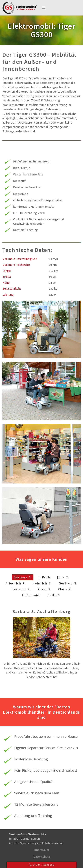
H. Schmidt (31, 595)
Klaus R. (65, 589)
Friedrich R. (16, 583)
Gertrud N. (68, 583)
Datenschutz (41, 856)
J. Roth (45, 577)
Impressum (41, 850)
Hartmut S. (21, 589)
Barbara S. (23, 577)
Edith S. (54, 595)
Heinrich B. (42, 583)
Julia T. (63, 577)
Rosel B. (44, 589)
